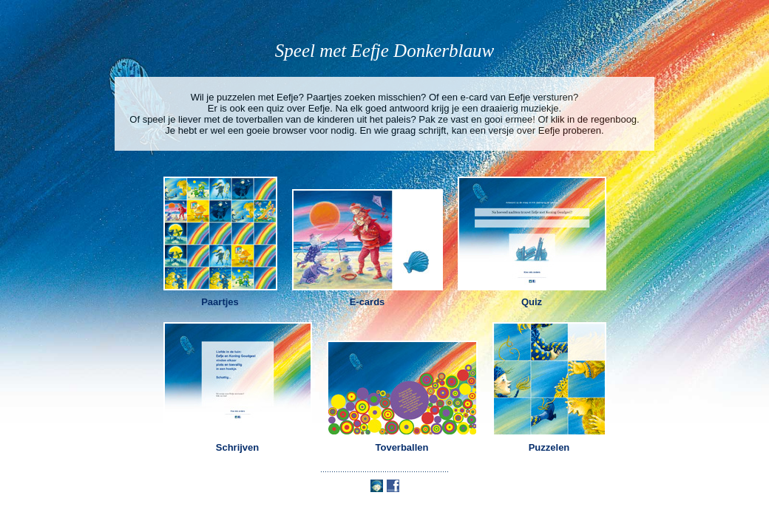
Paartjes (220, 302)
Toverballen (402, 447)
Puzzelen (549, 447)
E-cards (367, 302)
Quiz (532, 302)
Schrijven (238, 447)
